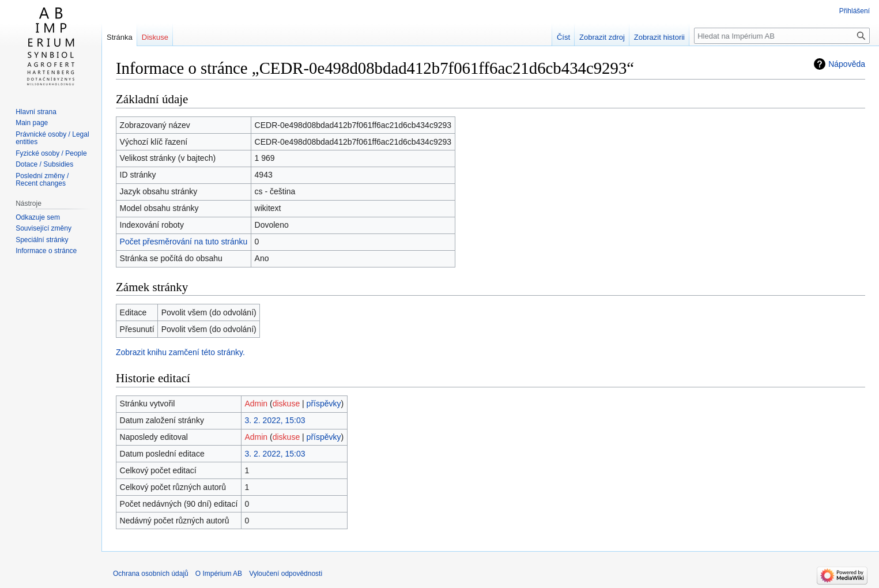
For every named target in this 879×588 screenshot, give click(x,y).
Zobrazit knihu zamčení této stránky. (180, 352)
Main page (32, 123)
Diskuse (155, 37)
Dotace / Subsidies (44, 164)
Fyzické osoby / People (51, 153)
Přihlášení (855, 11)
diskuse (286, 404)
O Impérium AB (219, 574)
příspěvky (324, 404)
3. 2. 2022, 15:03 (275, 420)
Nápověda (847, 64)
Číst (563, 37)
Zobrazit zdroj (602, 37)
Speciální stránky (42, 240)
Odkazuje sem (38, 217)
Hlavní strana (36, 112)
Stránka (120, 37)
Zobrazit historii (659, 37)
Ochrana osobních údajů (151, 574)
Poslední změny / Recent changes (42, 180)
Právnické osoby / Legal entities (52, 138)
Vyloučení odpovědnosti (286, 574)
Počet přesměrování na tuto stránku (184, 242)
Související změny (44, 228)
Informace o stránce (46, 251)
